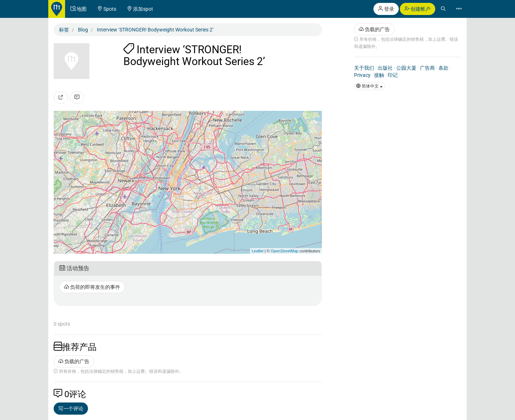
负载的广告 (74, 361)
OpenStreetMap (285, 251)
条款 (443, 68)
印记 (393, 75)
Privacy (362, 75)
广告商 (427, 68)
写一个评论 (71, 409)
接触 (379, 75)
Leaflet (258, 251)
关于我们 (364, 68)
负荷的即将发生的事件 (92, 287)
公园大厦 (406, 68)
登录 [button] (386, 9)
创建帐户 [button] (418, 9)
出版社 (385, 68)
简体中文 (369, 86)
